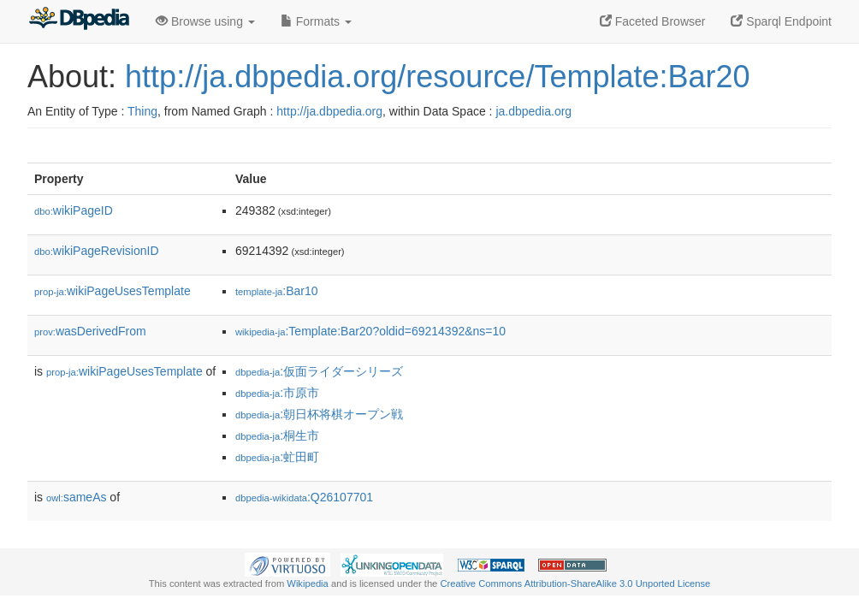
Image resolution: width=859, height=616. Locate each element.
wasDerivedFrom (90, 331)
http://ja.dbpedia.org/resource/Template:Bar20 (437, 77)
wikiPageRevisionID (97, 251)
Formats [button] (316, 21)
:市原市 (277, 393)
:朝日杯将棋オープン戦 (319, 414)
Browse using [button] (205, 21)
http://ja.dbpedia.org (329, 111)
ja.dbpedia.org (533, 111)
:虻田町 (277, 457)
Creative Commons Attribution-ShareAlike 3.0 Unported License (575, 583)
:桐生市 (277, 435)
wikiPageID (74, 210)
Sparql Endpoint (781, 21)
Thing (142, 111)
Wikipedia (308, 583)
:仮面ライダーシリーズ (319, 371)
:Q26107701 (304, 497)
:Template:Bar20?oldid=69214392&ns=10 (370, 331)
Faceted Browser (653, 21)
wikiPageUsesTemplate (113, 291)
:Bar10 (277, 291)
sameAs (76, 497)
